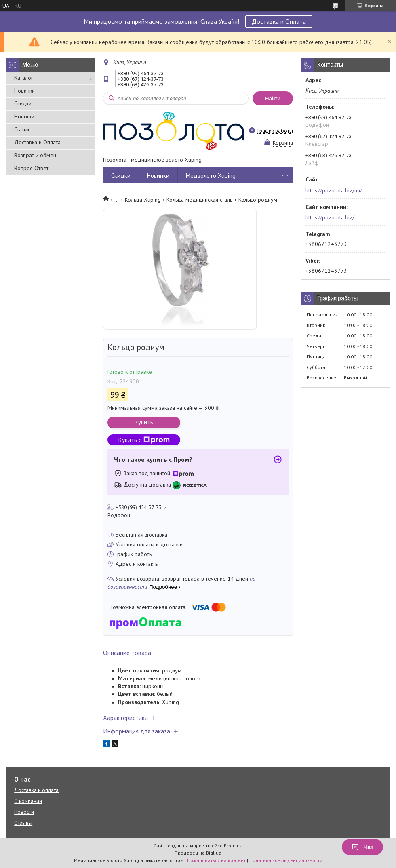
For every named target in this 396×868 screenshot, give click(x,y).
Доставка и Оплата (279, 21)
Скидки (23, 103)
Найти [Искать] (273, 98)
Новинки (24, 91)
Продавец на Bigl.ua (198, 853)
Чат (362, 847)
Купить (144, 422)
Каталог (24, 78)
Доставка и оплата (36, 790)
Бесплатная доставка (141, 535)
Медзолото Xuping (211, 176)
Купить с (144, 440)
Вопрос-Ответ (31, 168)
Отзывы (23, 823)
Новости (24, 116)
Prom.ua (233, 846)
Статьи (22, 129)
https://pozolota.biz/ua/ (334, 190)
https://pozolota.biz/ (330, 217)
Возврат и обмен (35, 155)
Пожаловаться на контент (216, 860)
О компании (28, 801)
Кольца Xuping (143, 200)
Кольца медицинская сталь (199, 200)
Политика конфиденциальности (286, 860)
